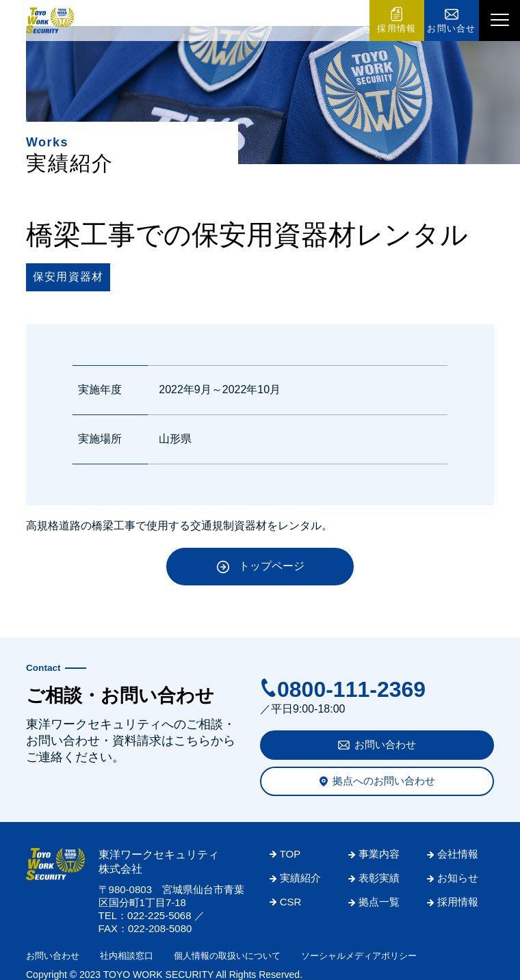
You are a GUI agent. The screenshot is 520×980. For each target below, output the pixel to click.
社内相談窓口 (127, 956)
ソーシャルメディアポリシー (359, 956)
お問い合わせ (385, 744)
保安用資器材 (68, 277)
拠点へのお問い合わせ (384, 781)
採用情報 (396, 28)
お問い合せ (452, 28)
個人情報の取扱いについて (227, 956)
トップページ (272, 566)
